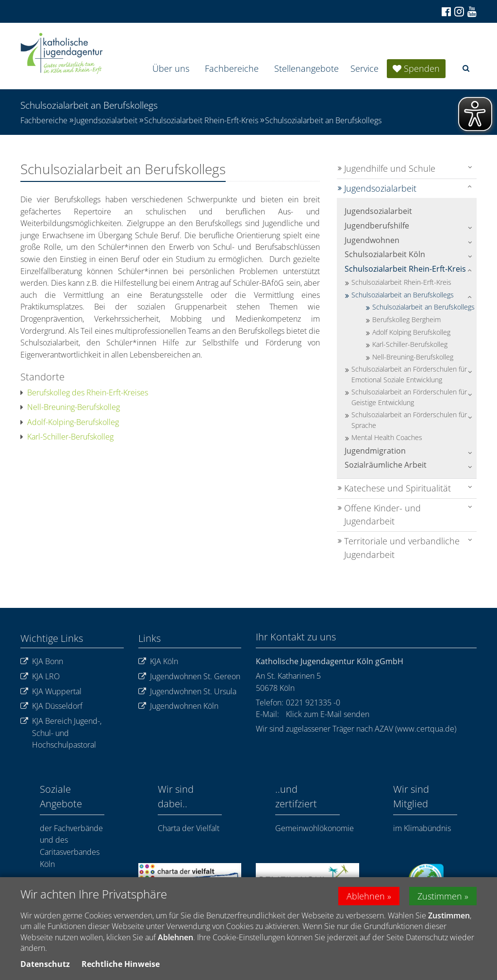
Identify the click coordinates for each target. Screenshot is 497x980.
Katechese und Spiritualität (398, 488)
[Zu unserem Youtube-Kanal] (471, 12)
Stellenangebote (306, 68)
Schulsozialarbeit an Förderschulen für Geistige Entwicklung (409, 397)
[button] (466, 68)
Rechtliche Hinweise (121, 965)
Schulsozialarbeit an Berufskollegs (323, 120)
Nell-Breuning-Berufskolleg (70, 407)
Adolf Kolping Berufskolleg (411, 332)
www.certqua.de (426, 729)
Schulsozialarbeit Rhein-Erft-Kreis (201, 120)
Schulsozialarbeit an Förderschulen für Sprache (409, 420)
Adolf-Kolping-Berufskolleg (70, 422)
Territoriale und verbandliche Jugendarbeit (402, 548)
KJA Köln (158, 661)
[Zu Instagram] (458, 11)
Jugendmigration (375, 451)
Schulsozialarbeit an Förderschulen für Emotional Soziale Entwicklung (409, 374)
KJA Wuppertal (51, 692)
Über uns (171, 68)
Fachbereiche (232, 68)
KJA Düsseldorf (51, 706)
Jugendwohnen (372, 240)
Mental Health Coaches (387, 437)
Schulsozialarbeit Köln (385, 254)
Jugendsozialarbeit (106, 120)
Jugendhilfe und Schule (390, 168)
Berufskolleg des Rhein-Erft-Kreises (84, 392)
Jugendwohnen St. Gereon (189, 677)
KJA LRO (40, 677)
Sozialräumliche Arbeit (386, 465)
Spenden (422, 68)
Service (364, 68)
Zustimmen (440, 898)
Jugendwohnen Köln (178, 706)
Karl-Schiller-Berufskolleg (67, 437)
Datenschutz (45, 965)
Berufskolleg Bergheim (406, 319)
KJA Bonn (42, 661)
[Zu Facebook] (446, 12)
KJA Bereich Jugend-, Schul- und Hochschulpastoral (61, 733)
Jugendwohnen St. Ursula (187, 692)
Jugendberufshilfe (377, 226)
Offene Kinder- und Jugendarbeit (382, 515)
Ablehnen (366, 898)
